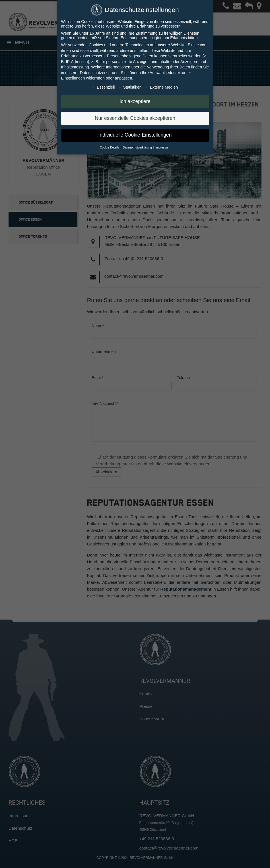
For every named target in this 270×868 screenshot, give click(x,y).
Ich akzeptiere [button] (135, 99)
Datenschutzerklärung (99, 71)
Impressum (163, 145)
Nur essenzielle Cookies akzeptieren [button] (135, 116)
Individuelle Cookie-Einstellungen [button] (135, 133)
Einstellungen (73, 76)
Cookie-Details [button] (110, 145)
